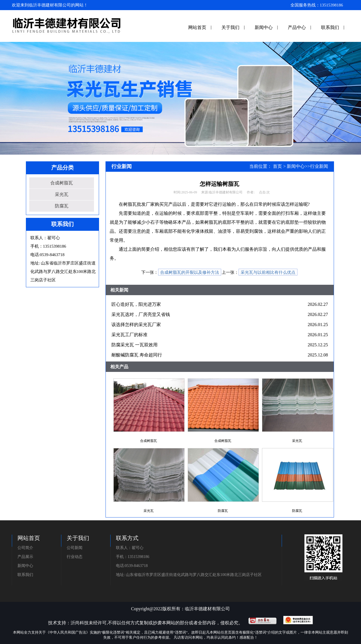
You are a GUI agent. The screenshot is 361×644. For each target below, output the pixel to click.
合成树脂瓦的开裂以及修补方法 (190, 272)
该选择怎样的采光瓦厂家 (136, 325)
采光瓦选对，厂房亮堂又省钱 (141, 314)
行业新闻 (319, 166)
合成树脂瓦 (62, 183)
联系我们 (330, 27)
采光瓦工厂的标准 (129, 335)
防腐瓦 (62, 206)
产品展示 (25, 557)
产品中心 (297, 27)
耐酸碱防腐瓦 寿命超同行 (137, 355)
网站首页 (197, 27)
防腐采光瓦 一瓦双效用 (134, 345)
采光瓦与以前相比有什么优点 (268, 272)
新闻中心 (264, 27)
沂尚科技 (80, 623)
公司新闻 (75, 548)
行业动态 (75, 557)
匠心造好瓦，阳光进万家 (136, 304)
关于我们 (230, 27)
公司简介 (25, 548)
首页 (277, 166)
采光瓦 (62, 194)
